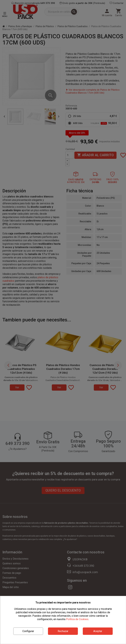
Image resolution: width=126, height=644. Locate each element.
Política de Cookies (77, 619)
